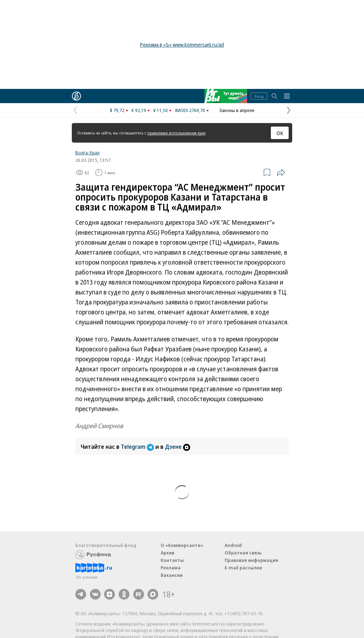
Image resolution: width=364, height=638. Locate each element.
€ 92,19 (139, 110)
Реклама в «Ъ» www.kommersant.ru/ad (182, 45)
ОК (280, 133)
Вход (259, 96)
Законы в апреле (237, 110)
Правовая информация (251, 560)
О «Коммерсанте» (182, 545)
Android (233, 545)
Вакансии (172, 575)
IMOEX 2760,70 (190, 110)
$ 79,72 (117, 110)
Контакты (172, 560)
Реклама (171, 568)
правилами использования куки (176, 133)
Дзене (178, 447)
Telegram (138, 447)
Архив (167, 553)
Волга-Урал (87, 153)
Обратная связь (243, 553)
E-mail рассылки (243, 568)
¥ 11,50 (160, 110)
